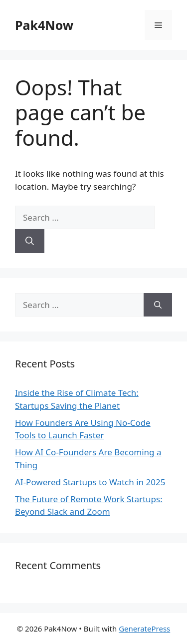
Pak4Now (44, 25)
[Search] (30, 241)
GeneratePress (144, 629)
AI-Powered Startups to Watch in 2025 (90, 482)
